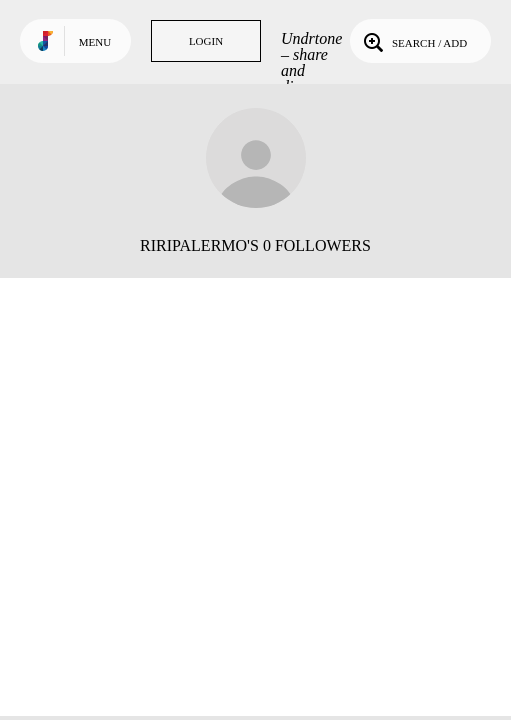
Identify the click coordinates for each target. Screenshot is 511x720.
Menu (95, 42)
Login (206, 41)
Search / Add (413, 41)
